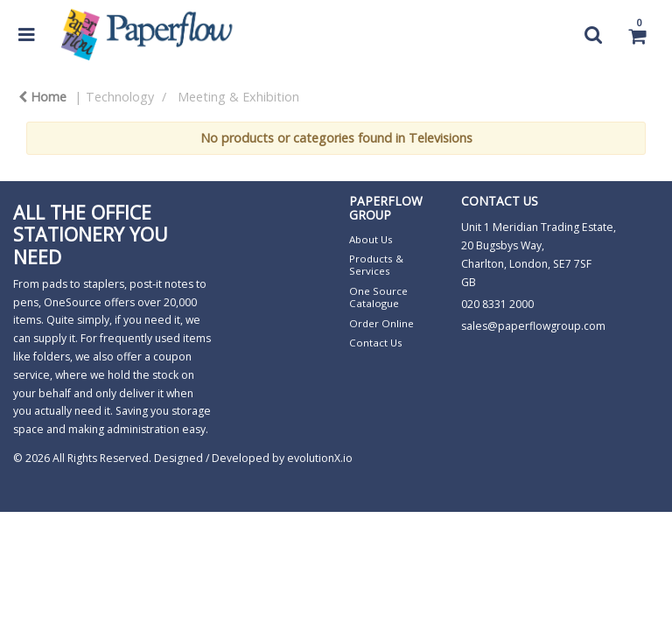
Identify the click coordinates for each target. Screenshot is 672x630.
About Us (371, 239)
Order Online (381, 323)
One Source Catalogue (378, 297)
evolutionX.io (320, 458)
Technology (120, 97)
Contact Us (376, 343)
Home (42, 97)
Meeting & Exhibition (238, 97)
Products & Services (376, 265)
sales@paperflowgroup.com (533, 326)
